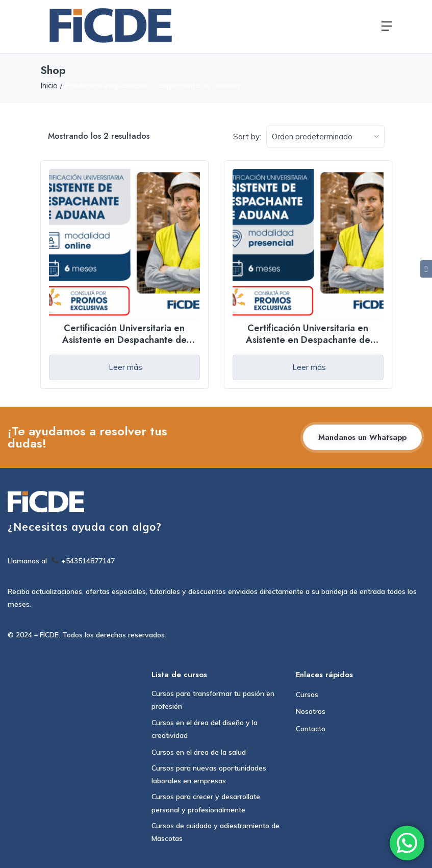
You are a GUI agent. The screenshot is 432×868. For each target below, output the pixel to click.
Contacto (311, 729)
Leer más (125, 367)
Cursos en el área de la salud (199, 752)
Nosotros (311, 711)
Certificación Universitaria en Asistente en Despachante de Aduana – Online (124, 340)
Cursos (307, 695)
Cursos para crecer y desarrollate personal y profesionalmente (206, 803)
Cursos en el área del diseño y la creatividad (205, 729)
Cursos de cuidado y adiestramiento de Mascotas (215, 832)
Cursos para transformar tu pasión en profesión (213, 700)
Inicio (49, 85)
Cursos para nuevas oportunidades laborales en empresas (209, 774)
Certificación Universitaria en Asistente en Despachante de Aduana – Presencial (308, 340)
